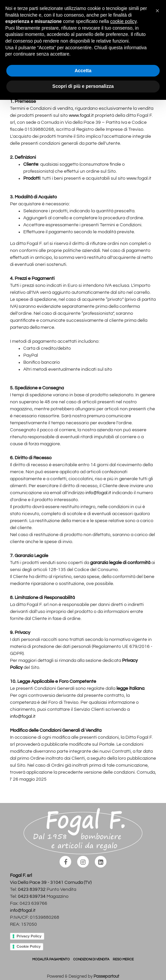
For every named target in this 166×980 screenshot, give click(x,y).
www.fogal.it (81, 115)
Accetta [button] (83, 71)
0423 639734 (32, 896)
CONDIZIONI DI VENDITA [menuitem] (91, 959)
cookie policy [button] (123, 21)
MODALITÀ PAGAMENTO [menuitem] (51, 959)
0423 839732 (32, 889)
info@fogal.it (98, 493)
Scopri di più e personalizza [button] (83, 86)
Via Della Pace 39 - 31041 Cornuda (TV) (51, 882)
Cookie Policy (29, 946)
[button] (157, 11)
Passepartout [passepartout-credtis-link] (106, 976)
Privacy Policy (29, 936)
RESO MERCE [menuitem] (123, 959)
